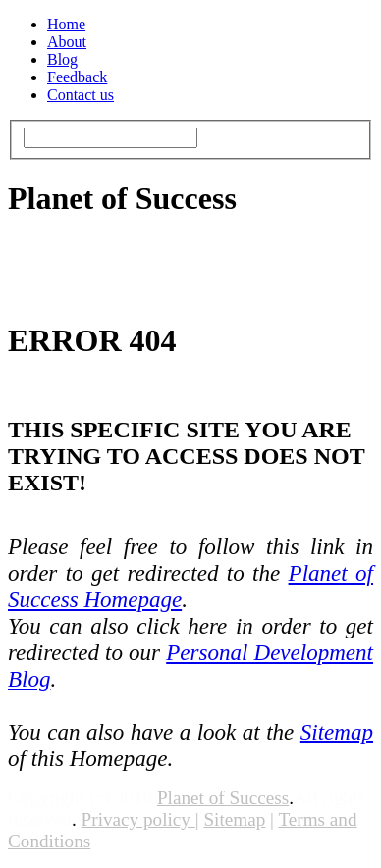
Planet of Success (223, 798)
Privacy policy (136, 819)
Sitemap (337, 732)
